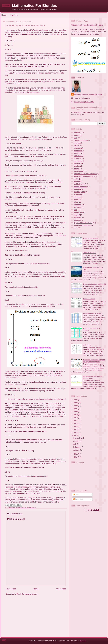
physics (77, 197)
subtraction (78, 212)
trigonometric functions (83, 223)
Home (4, 15)
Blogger (83, 641)
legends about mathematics (26, 508)
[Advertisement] (35, 617)
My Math (14, 15)
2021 (76, 409)
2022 (76, 406)
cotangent (78, 148)
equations (12, 508)
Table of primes (89, 299)
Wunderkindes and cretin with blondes (49, 30)
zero (75, 228)
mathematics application (83, 176)
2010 (76, 457)
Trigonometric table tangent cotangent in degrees (94, 361)
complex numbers (81, 140)
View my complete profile (84, 102)
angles (76, 135)
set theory (78, 207)
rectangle (77, 205)
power (76, 199)
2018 (76, 418)
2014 (76, 429)
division (77, 153)
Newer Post (11, 589)
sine (75, 210)
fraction (77, 166)
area (75, 138)
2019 (76, 415)
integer (77, 169)
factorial (77, 163)
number (77, 189)
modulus (77, 181)
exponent (77, 158)
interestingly (79, 171)
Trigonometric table (91, 238)
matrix (76, 179)
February (77, 447)
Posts (76, 495)
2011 (76, 454)
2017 (76, 421)
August (76, 441)
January (77, 450)
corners (77, 143)
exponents (78, 161)
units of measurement (82, 225)
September (78, 438)
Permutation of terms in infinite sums (92, 377)
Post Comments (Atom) (27, 594)
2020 (76, 412)
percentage (78, 194)
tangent (77, 215)
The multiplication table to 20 (94, 284)
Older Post (61, 589)
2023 (76, 403)
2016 (76, 424)
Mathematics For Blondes (34, 6)
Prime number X (89, 253)
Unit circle (87, 345)
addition (77, 132)
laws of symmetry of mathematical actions (36, 399)
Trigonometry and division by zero (87, 25)
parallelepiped (79, 192)
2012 (76, 435)
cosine (76, 145)
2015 (76, 427)
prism (76, 202)
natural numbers (80, 187)
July (75, 444)
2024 (76, 400)
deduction (78, 151)
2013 (76, 432)
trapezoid (77, 217)
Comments (78, 499)
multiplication (79, 184)
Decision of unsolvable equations (25, 26)
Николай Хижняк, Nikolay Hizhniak (88, 94)
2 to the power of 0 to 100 (93, 313)
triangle (77, 220)
